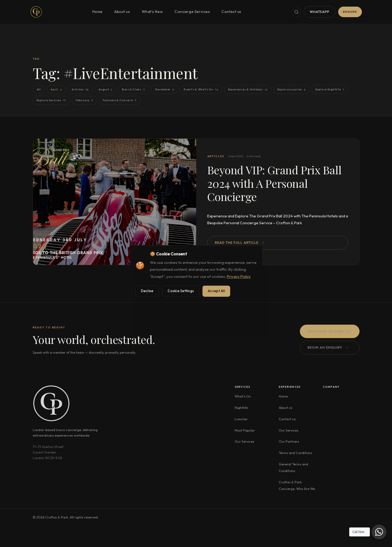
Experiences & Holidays (248, 90)
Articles (80, 90)
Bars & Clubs (134, 90)
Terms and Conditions (295, 453)
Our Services (244, 441)
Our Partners (289, 441)
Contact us (231, 12)
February (84, 100)
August (105, 90)
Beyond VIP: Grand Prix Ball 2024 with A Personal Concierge (274, 183)
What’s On (243, 396)
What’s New (152, 12)
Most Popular (245, 430)
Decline (147, 291)
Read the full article (240, 243)
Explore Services (51, 100)
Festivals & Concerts (120, 100)
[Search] (296, 12)
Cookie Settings (181, 291)
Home (98, 12)
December (165, 90)
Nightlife (241, 408)
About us (122, 12)
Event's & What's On (201, 90)
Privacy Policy (239, 277)
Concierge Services (192, 12)
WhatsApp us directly (330, 331)
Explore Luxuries (292, 90)
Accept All (216, 291)
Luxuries (241, 419)
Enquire (350, 12)
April (56, 90)
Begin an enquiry (328, 348)
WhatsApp (320, 12)
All (39, 89)
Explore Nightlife (330, 90)
